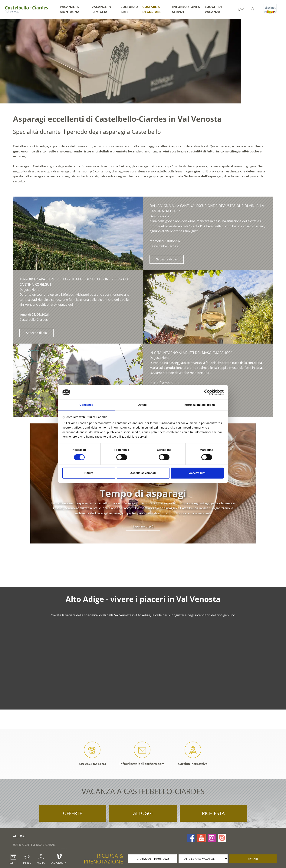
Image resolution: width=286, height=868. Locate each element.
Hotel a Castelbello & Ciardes (34, 845)
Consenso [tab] (86, 405)
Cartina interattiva (193, 754)
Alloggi (143, 813)
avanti (253, 859)
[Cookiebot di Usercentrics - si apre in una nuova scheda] (207, 392)
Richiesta (213, 813)
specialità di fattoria (203, 151)
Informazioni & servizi (186, 9)
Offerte (73, 813)
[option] (143, 61)
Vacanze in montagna (70, 9)
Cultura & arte (130, 9)
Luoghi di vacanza (213, 9)
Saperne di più (167, 259)
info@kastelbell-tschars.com (142, 754)
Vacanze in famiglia (101, 9)
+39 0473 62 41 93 (92, 754)
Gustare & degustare (152, 9)
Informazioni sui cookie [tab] (200, 405)
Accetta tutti (197, 473)
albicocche (251, 151)
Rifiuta (89, 473)
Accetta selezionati (143, 473)
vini (166, 151)
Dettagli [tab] (143, 405)
